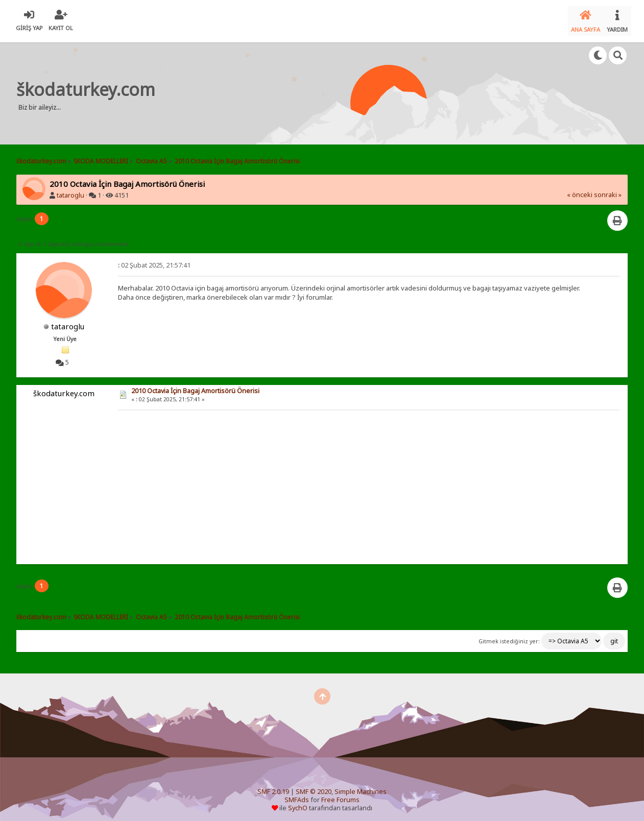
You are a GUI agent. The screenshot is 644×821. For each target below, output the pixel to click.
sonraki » (608, 191)
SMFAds (297, 796)
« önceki (580, 191)
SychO (298, 804)
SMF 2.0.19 (273, 788)
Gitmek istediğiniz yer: (509, 637)
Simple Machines (361, 788)
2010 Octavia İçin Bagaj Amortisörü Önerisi (195, 387)
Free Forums (340, 796)
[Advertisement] (356, 89)
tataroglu (70, 191)
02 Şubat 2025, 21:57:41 (154, 261)
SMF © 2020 (314, 788)
